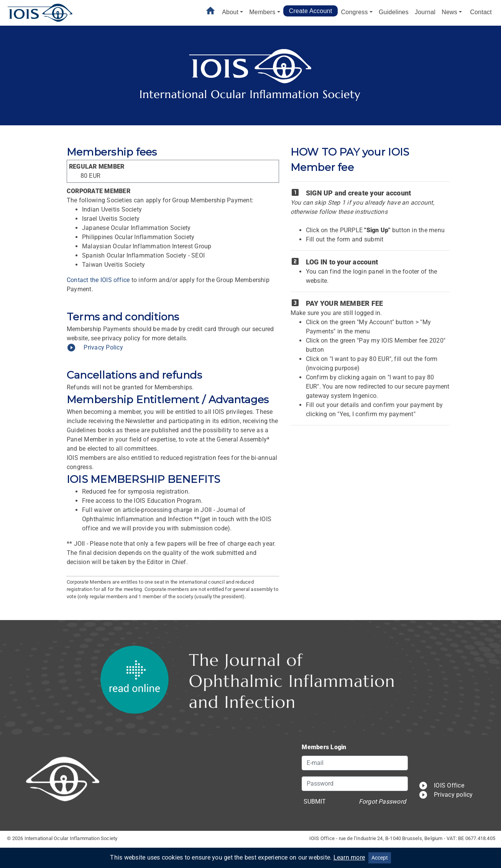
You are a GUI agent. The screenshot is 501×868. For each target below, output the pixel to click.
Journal (425, 12)
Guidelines (394, 12)
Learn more (349, 857)
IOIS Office (441, 785)
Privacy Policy (95, 347)
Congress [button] (354, 12)
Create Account (311, 11)
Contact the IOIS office (98, 280)
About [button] (230, 12)
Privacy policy (446, 795)
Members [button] (262, 12)
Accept (380, 858)
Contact (481, 12)
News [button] (449, 12)
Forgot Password (383, 802)
